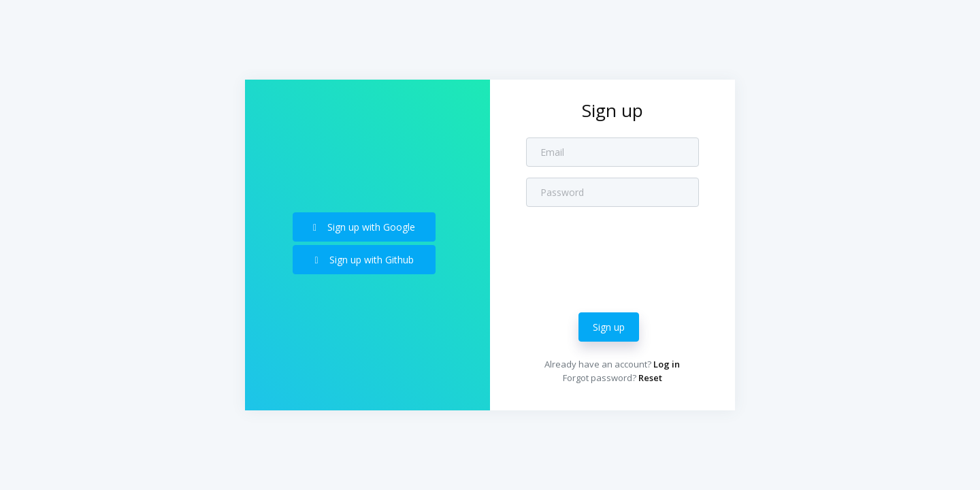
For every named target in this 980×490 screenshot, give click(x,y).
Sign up (609, 327)
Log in (667, 364)
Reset (650, 378)
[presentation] (630, 250)
